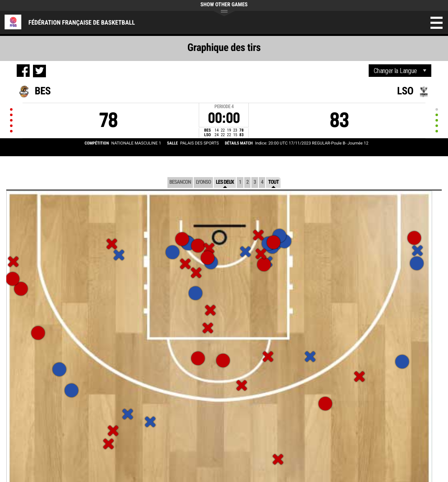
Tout (273, 182)
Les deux (225, 182)
